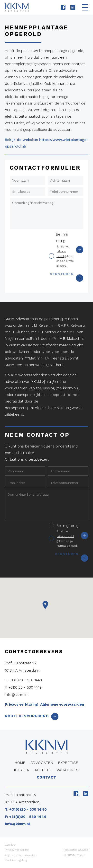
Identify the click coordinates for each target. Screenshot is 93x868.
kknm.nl (70, 388)
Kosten (22, 770)
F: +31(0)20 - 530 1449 (23, 687)
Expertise (68, 763)
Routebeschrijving (32, 716)
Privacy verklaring (21, 704)
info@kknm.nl (17, 695)
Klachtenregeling (16, 860)
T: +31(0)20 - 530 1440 (23, 680)
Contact (46, 777)
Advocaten (42, 763)
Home (20, 763)
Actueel (43, 770)
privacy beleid (65, 536)
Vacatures (68, 770)
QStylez (83, 850)
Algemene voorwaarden (62, 704)
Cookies (10, 845)
